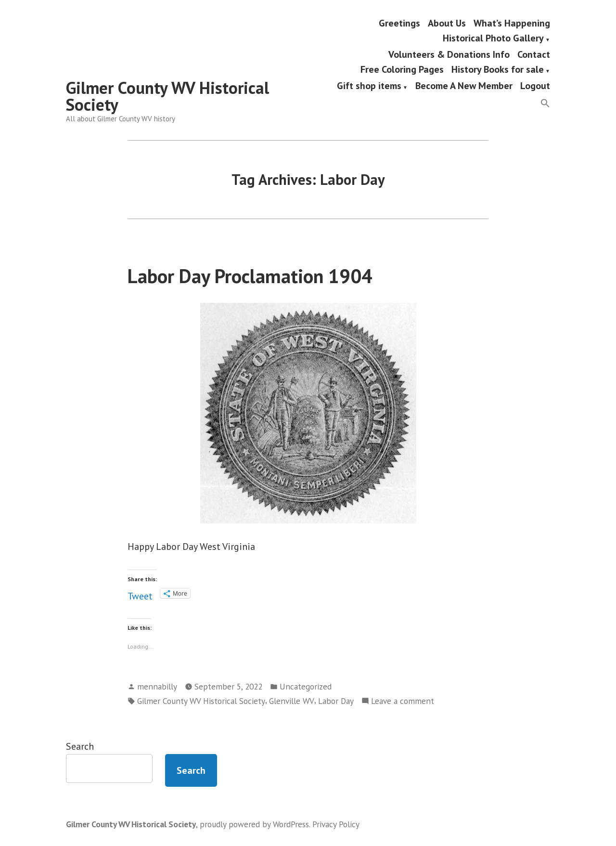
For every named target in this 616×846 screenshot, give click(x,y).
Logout (535, 86)
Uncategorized (306, 686)
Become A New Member (464, 86)
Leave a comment (403, 701)
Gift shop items (369, 86)
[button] (545, 104)
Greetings (399, 23)
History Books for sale (498, 70)
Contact (534, 54)
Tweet (140, 593)
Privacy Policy (336, 824)
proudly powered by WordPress (254, 824)
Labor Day (336, 701)
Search (80, 746)
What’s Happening (512, 23)
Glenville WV (292, 701)
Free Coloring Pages (402, 70)
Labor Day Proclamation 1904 (250, 276)
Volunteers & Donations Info (449, 54)
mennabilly (157, 686)
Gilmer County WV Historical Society (167, 96)
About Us (447, 23)
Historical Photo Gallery (493, 39)
